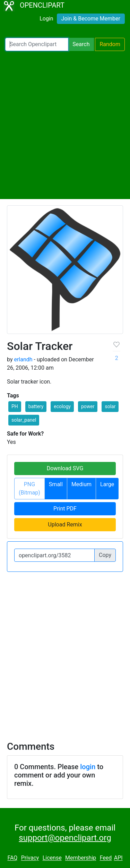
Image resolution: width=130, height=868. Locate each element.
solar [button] (110, 406)
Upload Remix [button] (65, 525)
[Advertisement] (65, 125)
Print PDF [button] (65, 509)
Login (46, 19)
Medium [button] (81, 484)
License (52, 858)
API (118, 858)
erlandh (23, 359)
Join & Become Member (91, 19)
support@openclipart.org (65, 838)
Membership (81, 858)
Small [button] (56, 484)
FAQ (12, 858)
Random (110, 44)
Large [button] (107, 484)
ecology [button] (62, 406)
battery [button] (36, 406)
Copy (105, 555)
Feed (106, 858)
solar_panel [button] (24, 420)
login (88, 767)
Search (81, 44)
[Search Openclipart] (37, 44)
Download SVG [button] (65, 468)
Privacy (30, 858)
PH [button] (15, 406)
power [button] (88, 406)
